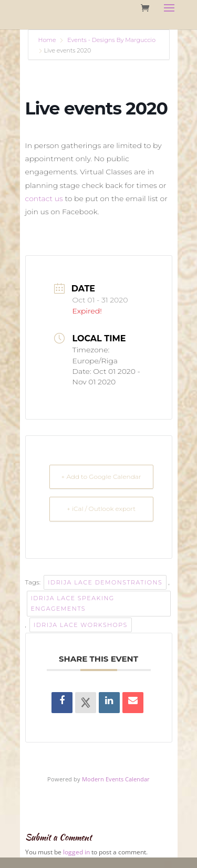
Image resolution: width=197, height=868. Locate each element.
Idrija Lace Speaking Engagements (73, 603)
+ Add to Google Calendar (101, 477)
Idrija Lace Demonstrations (105, 582)
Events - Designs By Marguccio (111, 40)
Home (48, 40)
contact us (44, 198)
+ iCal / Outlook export (101, 509)
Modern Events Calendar (116, 779)
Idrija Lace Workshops (81, 625)
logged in (76, 852)
